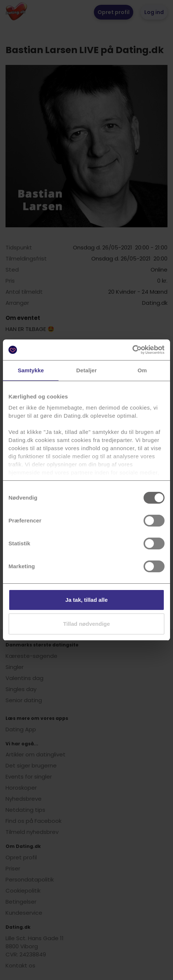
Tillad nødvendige (86, 624)
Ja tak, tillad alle (86, 600)
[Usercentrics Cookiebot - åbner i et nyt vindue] (132, 350)
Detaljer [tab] (86, 370)
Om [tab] (142, 370)
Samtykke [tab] (31, 370)
